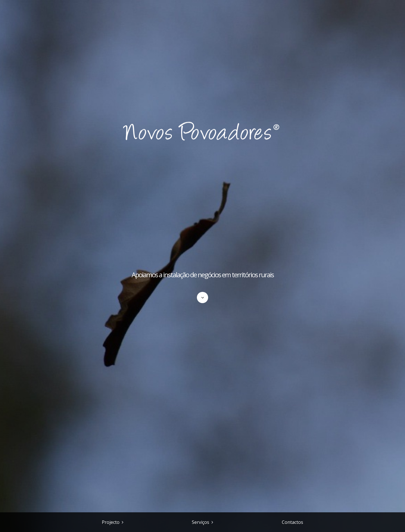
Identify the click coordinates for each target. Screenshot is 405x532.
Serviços (201, 522)
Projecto (111, 522)
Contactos (292, 522)
